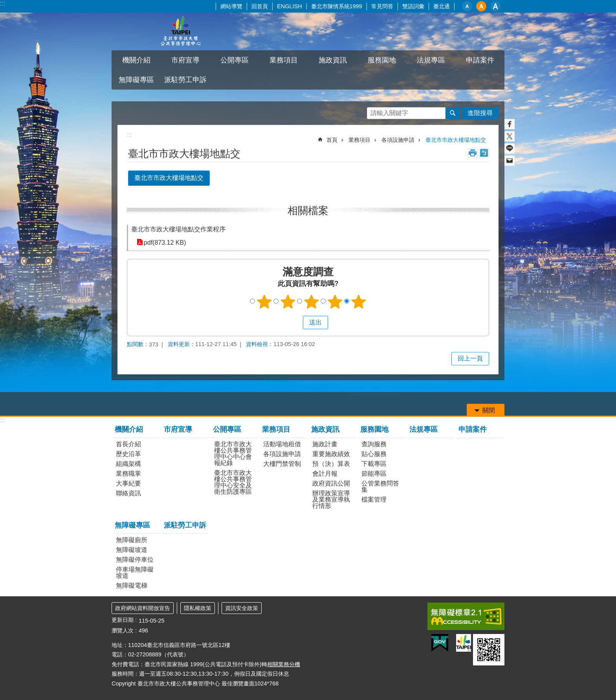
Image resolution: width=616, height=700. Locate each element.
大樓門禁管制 (282, 464)
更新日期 (123, 620)
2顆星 (288, 302)
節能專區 (374, 474)
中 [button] (481, 6)
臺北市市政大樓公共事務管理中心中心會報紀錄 (233, 454)
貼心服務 (374, 454)
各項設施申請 (398, 140)
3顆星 (312, 302)
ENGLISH (289, 6)
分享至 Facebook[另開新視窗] (510, 124)
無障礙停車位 (135, 560)
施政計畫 (325, 444)
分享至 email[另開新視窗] (510, 161)
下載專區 (374, 464)
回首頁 (260, 6)
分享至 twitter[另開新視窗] (510, 136)
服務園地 (382, 60)
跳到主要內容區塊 (4, 4)
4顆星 (335, 302)
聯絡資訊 (128, 493)
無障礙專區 (136, 80)
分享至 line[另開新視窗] (510, 148)
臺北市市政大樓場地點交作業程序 (178, 229)
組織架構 (128, 464)
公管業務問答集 (380, 487)
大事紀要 (128, 483)
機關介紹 (136, 60)
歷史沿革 (128, 454)
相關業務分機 (284, 664)
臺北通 (442, 6)
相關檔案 (308, 211)
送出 (295, 323)
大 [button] (495, 6)
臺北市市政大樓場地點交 (456, 140)
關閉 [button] (489, 410)
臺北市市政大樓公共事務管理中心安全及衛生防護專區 (233, 482)
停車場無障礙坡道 (135, 573)
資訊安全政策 (242, 608)
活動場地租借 (282, 444)
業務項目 (284, 60)
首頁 (332, 140)
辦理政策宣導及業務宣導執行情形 (331, 499)
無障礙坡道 (132, 550)
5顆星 (359, 302)
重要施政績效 (331, 454)
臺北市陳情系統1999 (337, 6)
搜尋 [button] (453, 113)
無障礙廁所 (132, 540)
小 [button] (467, 6)
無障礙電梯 (132, 585)
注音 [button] (484, 153)
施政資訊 (333, 60)
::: (3, 3)
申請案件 (480, 60)
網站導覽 (231, 6)
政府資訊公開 (331, 483)
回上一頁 (470, 358)
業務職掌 (128, 474)
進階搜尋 (480, 113)
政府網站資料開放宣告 (143, 608)
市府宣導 (185, 60)
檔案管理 (374, 499)
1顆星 (264, 302)
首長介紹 (128, 444)
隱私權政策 (198, 608)
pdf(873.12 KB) (164, 242)
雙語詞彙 (413, 6)
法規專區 (431, 60)
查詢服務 (374, 444)
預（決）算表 (331, 464)
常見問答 (382, 6)
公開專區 (235, 60)
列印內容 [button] (473, 153)
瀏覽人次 (123, 630)
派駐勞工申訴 (185, 80)
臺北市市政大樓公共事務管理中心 (180, 31)
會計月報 (325, 474)
